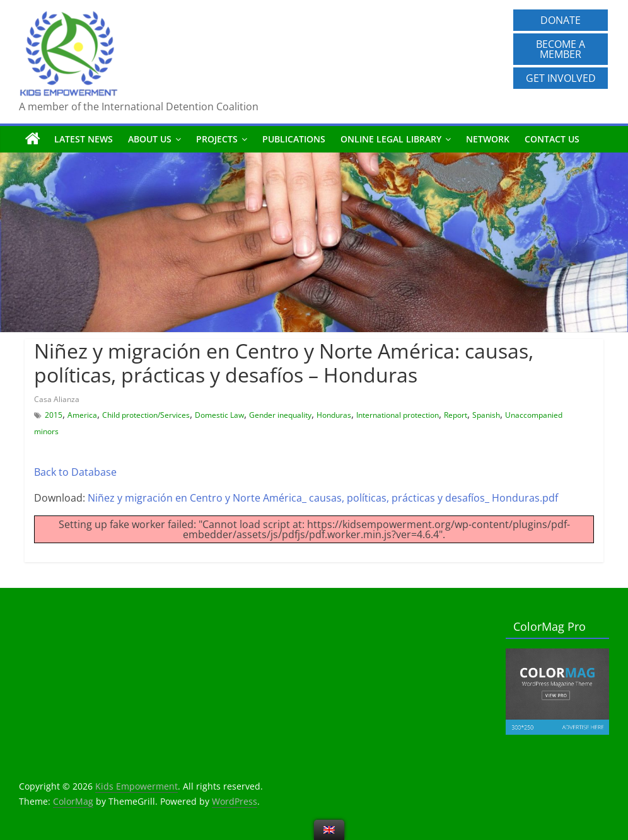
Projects (217, 139)
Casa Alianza (57, 399)
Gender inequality (280, 415)
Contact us (552, 139)
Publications (294, 139)
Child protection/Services (146, 415)
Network (488, 139)
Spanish (486, 415)
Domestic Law (219, 415)
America (82, 415)
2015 (54, 415)
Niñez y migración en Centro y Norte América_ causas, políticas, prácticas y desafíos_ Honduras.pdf (323, 498)
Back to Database (75, 472)
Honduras (334, 415)
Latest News (84, 139)
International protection (398, 415)
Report (456, 415)
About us (150, 139)
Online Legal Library (391, 139)
